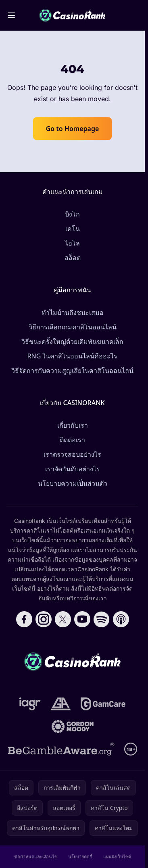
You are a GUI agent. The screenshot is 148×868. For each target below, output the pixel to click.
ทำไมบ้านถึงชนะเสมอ (73, 312)
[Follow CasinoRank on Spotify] (102, 619)
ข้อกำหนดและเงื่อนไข (36, 857)
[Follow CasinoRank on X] (63, 619)
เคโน (73, 229)
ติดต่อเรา (72, 440)
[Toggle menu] (11, 15)
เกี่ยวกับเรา (73, 425)
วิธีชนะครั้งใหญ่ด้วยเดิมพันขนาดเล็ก (72, 341)
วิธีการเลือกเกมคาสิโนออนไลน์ (73, 327)
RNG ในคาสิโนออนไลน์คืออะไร (73, 356)
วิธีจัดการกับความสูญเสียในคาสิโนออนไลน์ (72, 371)
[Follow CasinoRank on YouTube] (82, 619)
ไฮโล (72, 243)
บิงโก (72, 214)
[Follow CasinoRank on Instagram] (44, 619)
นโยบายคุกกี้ (80, 857)
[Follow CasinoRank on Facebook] (24, 619)
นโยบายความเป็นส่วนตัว (73, 483)
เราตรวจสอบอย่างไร (72, 454)
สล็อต (73, 258)
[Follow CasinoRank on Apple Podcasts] (121, 619)
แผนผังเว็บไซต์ (117, 857)
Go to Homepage (73, 129)
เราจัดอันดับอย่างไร (73, 469)
